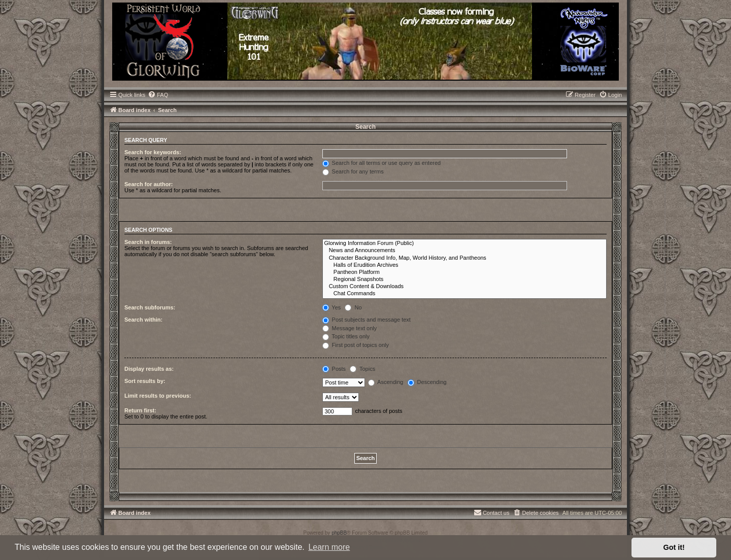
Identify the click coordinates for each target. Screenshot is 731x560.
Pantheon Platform (465, 272)
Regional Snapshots (465, 279)
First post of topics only (356, 345)
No (353, 307)
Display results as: (149, 369)
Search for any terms (353, 171)
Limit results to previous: (158, 396)
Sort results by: (145, 381)
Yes (332, 307)
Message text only (350, 328)
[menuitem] (158, 95)
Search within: (143, 320)
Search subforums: (150, 307)
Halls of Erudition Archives (465, 265)
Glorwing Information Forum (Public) (465, 243)
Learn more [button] (329, 547)
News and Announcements (465, 251)
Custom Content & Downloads (465, 287)
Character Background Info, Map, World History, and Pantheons (465, 258)
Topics (362, 369)
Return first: (140, 410)
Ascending (386, 382)
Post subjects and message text (367, 320)
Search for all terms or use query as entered (382, 163)
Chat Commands (465, 294)
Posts (334, 369)
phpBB (339, 533)
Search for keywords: (153, 152)
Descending (427, 382)
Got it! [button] (674, 547)
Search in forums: (148, 242)
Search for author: (148, 184)
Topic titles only (346, 336)
